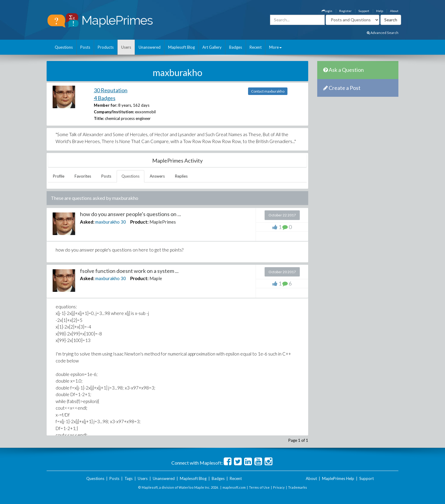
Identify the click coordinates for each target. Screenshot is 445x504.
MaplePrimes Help (338, 478)
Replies (181, 176)
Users (126, 47)
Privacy (279, 487)
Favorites (83, 176)
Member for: (106, 105)
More (275, 47)
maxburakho (107, 222)
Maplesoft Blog (181, 47)
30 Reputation (111, 90)
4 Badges (105, 98)
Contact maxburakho (268, 91)
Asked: (87, 222)
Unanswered (150, 47)
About (394, 11)
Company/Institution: (114, 112)
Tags (129, 478)
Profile (59, 176)
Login (327, 11)
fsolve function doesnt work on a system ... (129, 271)
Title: (99, 118)
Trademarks (298, 487)
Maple (156, 278)
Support (364, 11)
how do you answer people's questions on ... (130, 214)
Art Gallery (212, 47)
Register (345, 11)
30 (123, 222)
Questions (64, 47)
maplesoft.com (234, 487)
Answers (157, 176)
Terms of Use (259, 487)
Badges (236, 47)
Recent (256, 47)
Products (106, 47)
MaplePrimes (163, 222)
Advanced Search (383, 33)
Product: (139, 222)
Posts (85, 47)
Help (380, 11)
